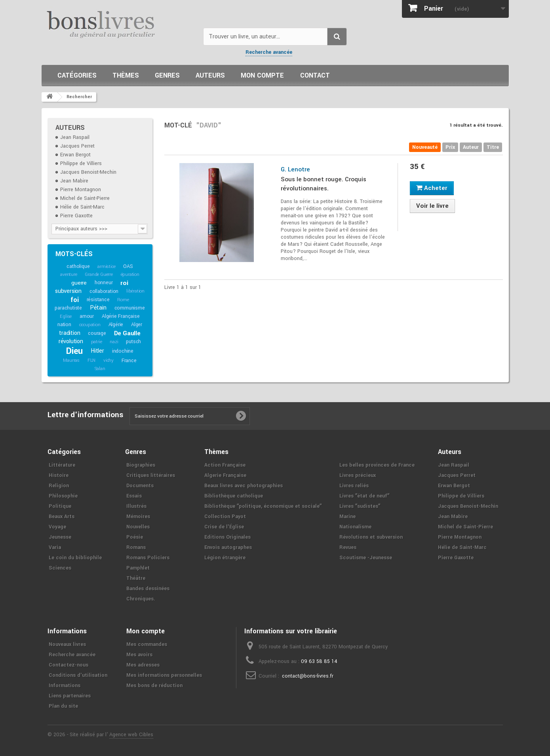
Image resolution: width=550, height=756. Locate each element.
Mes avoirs (139, 655)
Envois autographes (228, 547)
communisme (130, 308)
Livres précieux (358, 475)
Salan (100, 369)
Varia (55, 547)
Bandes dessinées (148, 589)
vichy (108, 360)
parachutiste (68, 308)
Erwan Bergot (75, 155)
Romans (136, 547)
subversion (68, 291)
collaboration (104, 291)
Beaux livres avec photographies (244, 486)
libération (135, 291)
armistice (106, 267)
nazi (114, 342)
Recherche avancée (269, 52)
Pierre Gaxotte (76, 216)
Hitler (97, 351)
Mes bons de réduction (154, 686)
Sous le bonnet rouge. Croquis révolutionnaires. (324, 184)
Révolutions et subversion (371, 537)
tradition (69, 333)
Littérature (62, 465)
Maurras (71, 360)
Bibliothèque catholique (234, 496)
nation (64, 325)
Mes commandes (147, 644)
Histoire (59, 475)
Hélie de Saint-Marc (82, 207)
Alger (137, 325)
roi (124, 283)
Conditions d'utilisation (78, 675)
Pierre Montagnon (81, 190)
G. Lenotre (295, 169)
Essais (134, 496)
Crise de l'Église (224, 527)
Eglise (66, 316)
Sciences (60, 568)
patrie (97, 342)
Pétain (98, 308)
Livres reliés (354, 486)
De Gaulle (127, 333)
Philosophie (63, 496)
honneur (104, 283)
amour (87, 316)
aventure (69, 274)
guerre (79, 283)
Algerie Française (225, 475)
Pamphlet (138, 568)
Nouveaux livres (67, 644)
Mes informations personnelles (164, 675)
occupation (90, 325)
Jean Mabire (74, 181)
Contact (315, 75)
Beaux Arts (62, 517)
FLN (91, 360)
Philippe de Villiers (81, 163)
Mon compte (262, 75)
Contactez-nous (69, 665)
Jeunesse (60, 537)
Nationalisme (355, 527)
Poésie (135, 537)
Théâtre (136, 578)
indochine (123, 351)
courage (97, 333)
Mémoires (138, 517)
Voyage (57, 527)
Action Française (225, 465)
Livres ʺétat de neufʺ (364, 496)
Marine (347, 517)
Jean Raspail (75, 137)
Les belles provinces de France (377, 465)
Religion (59, 486)
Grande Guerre (99, 274)
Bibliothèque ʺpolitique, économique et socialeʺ (263, 506)
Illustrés (136, 506)
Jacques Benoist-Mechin (88, 172)
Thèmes (126, 75)
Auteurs (210, 75)
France (129, 361)
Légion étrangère (225, 558)
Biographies (141, 465)
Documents (140, 486)
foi (74, 300)
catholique (78, 266)
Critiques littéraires (151, 475)
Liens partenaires (70, 696)
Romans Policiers (148, 558)
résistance (98, 300)
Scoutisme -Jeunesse (366, 558)
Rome (123, 300)
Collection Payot (225, 517)
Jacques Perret (77, 146)
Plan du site (63, 706)
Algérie (116, 325)
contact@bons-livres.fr (308, 676)
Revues (348, 547)
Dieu (74, 351)
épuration (130, 274)
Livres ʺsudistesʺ (360, 506)
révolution (71, 341)
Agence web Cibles (131, 735)
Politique (60, 506)
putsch (133, 342)
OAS (128, 266)
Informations (65, 686)
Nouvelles (138, 527)
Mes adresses (143, 665)
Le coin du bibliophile (75, 558)
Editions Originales (227, 537)
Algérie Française (121, 316)
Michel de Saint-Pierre (85, 198)
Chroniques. (141, 599)
